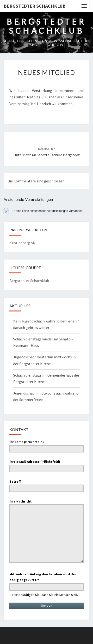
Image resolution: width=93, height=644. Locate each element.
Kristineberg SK (22, 243)
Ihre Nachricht (46, 532)
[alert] (46, 211)
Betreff (46, 485)
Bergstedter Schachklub (35, 6)
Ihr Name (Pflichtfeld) (46, 445)
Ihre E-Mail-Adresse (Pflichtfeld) (46, 465)
